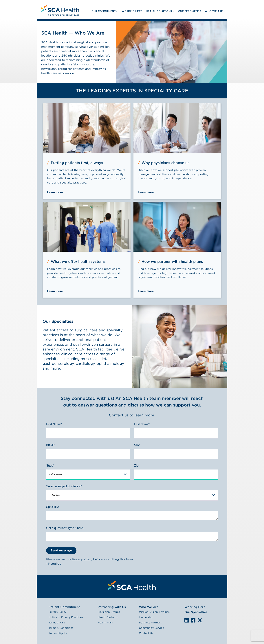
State (50, 466)
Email (50, 445)
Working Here (195, 607)
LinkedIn (187, 620)
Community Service (151, 628)
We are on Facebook (193, 620)
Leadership (146, 617)
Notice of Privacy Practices (66, 617)
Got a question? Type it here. (65, 528)
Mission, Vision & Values (154, 612)
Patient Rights (58, 633)
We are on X (200, 620)
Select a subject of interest (64, 486)
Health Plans (106, 623)
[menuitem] (60, 10)
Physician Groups (109, 612)
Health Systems (108, 617)
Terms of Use (57, 623)
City (137, 445)
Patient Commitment (64, 607)
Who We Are (149, 607)
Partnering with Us (112, 607)
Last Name (142, 424)
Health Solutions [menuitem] (159, 11)
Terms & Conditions (61, 628)
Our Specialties (196, 612)
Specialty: (53, 507)
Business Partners (150, 623)
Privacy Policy (82, 559)
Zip (137, 466)
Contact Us (146, 633)
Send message (61, 550)
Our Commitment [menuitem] (104, 11)
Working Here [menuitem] (132, 11)
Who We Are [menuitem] (214, 11)
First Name (54, 424)
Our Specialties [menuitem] (190, 11)
